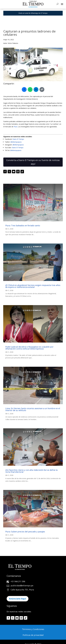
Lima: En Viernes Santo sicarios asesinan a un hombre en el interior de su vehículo (33, 409)
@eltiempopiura (16, 142)
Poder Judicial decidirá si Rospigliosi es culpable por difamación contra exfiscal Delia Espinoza (29, 348)
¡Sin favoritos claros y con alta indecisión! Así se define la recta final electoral (31, 471)
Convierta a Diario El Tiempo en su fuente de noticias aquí (33, 162)
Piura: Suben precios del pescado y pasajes (25, 532)
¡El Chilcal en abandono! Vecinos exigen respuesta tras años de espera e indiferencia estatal (33, 286)
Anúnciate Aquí (18, 599)
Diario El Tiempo (18, 139)
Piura (16, 127)
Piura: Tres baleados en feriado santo (23, 225)
